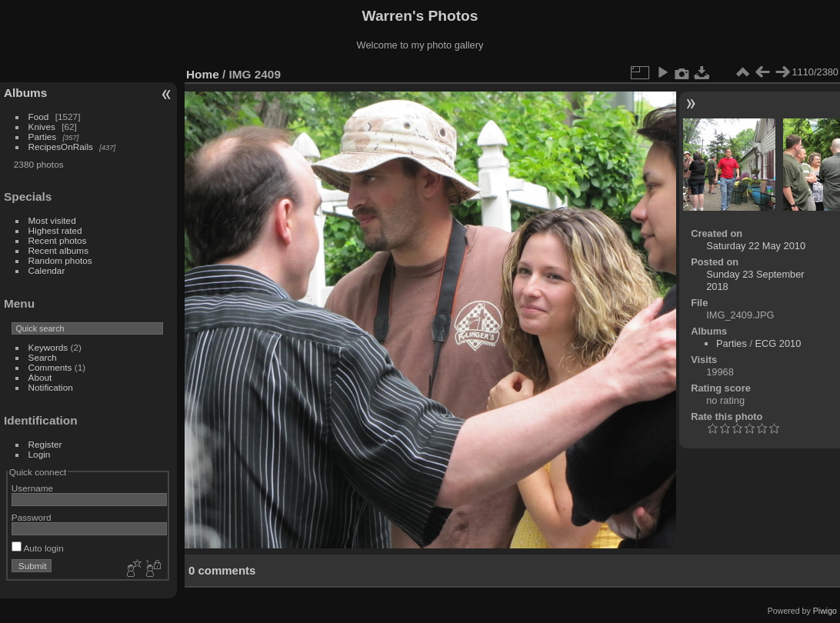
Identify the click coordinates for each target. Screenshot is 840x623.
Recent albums (58, 250)
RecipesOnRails (61, 147)
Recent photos (58, 240)
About (40, 377)
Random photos (60, 260)
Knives (42, 127)
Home (203, 74)
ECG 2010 (778, 343)
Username (32, 488)
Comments (50, 367)
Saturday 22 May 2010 (756, 246)
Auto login (38, 548)
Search (43, 357)
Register (45, 444)
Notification (51, 387)
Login (40, 454)
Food (39, 117)
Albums (25, 93)
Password (32, 517)
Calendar (47, 270)
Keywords (48, 347)
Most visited (52, 220)
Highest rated (55, 230)
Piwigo (825, 611)
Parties (43, 137)
